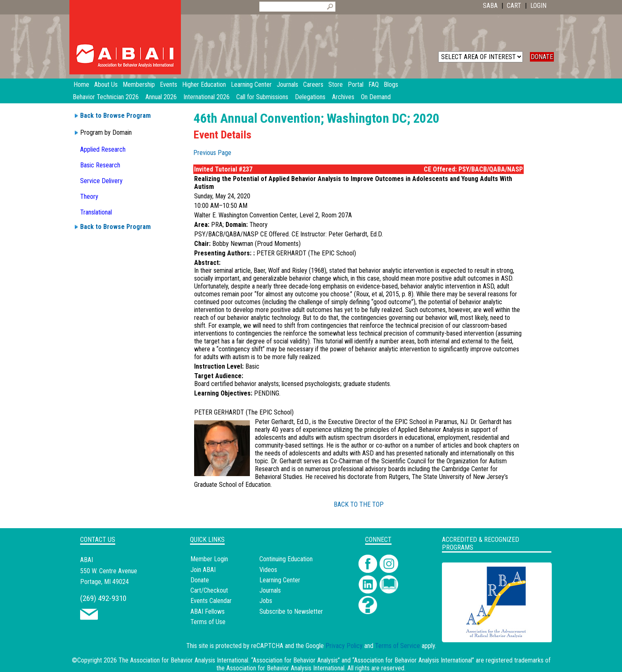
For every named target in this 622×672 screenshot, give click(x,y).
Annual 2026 (161, 97)
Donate (200, 580)
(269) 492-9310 (103, 598)
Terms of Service (398, 646)
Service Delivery (101, 181)
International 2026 (207, 97)
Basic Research (100, 165)
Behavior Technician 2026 (106, 97)
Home (81, 85)
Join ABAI (203, 570)
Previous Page (212, 153)
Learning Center (280, 580)
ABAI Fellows (208, 611)
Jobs (266, 601)
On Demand (376, 97)
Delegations (310, 97)
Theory (89, 197)
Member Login (209, 559)
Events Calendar (211, 601)
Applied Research (103, 149)
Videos (268, 570)
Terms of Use (208, 622)
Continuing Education (286, 559)
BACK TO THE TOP (359, 504)
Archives (343, 97)
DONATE (542, 57)
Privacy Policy (344, 646)
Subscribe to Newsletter (291, 611)
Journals (270, 590)
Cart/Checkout (209, 590)
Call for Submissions (262, 97)
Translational (96, 212)
